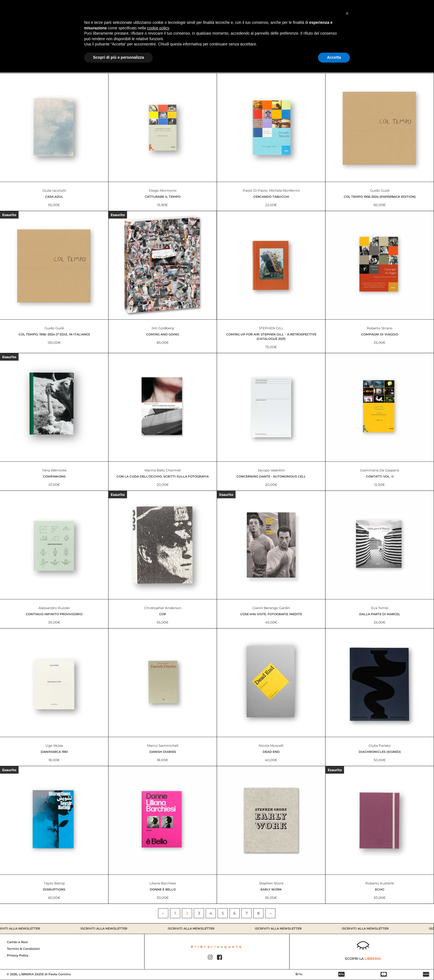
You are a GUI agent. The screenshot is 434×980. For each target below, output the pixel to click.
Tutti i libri (217, 42)
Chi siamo (91, 13)
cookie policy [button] (158, 935)
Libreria (70, 13)
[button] (347, 921)
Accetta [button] (334, 965)
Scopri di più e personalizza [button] (118, 965)
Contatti (113, 13)
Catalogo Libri (22, 13)
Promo (50, 13)
